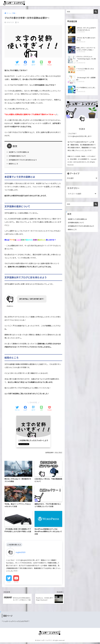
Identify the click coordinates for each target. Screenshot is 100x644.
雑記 (61, 453)
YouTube (16, 583)
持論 (56, 453)
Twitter (9, 583)
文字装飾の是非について (17, 156)
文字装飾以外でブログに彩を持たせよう (23, 160)
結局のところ (13, 164)
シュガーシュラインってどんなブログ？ (17, 623)
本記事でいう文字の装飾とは (19, 152)
